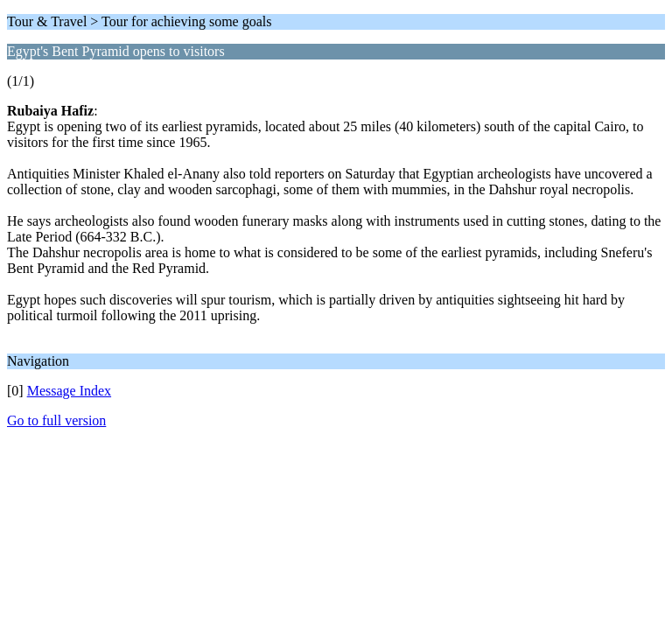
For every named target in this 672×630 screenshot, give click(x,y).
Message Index (69, 391)
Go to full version (56, 420)
